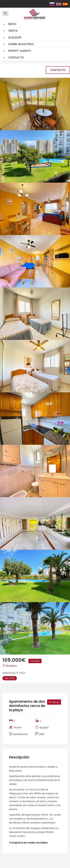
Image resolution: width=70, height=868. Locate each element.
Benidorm (10, 666)
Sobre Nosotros (21, 44)
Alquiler (15, 37)
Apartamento (20, 734)
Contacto (16, 57)
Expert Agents (20, 51)
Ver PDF (10, 678)
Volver (54, 702)
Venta (13, 31)
